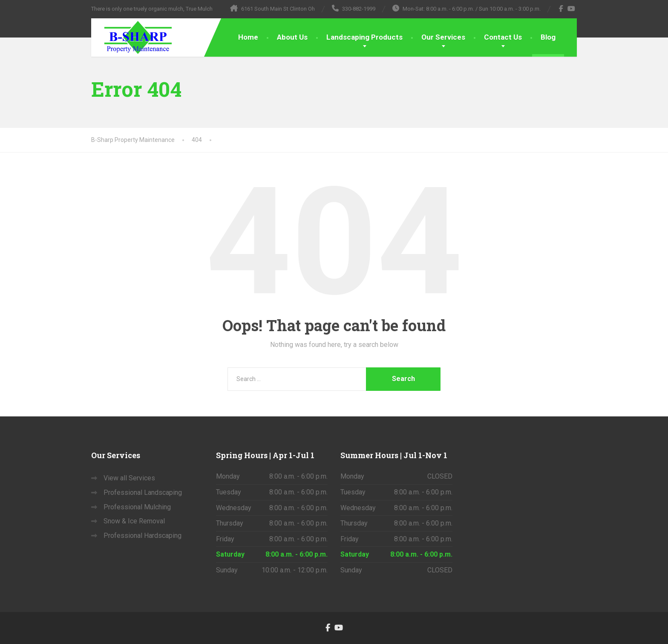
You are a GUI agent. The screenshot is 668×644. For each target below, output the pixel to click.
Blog (548, 37)
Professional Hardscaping (143, 536)
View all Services (129, 478)
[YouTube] (572, 9)
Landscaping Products (364, 37)
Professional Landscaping (143, 492)
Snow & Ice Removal (134, 521)
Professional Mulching (137, 507)
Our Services (443, 37)
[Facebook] (561, 9)
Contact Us (503, 37)
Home (248, 37)
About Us (292, 37)
